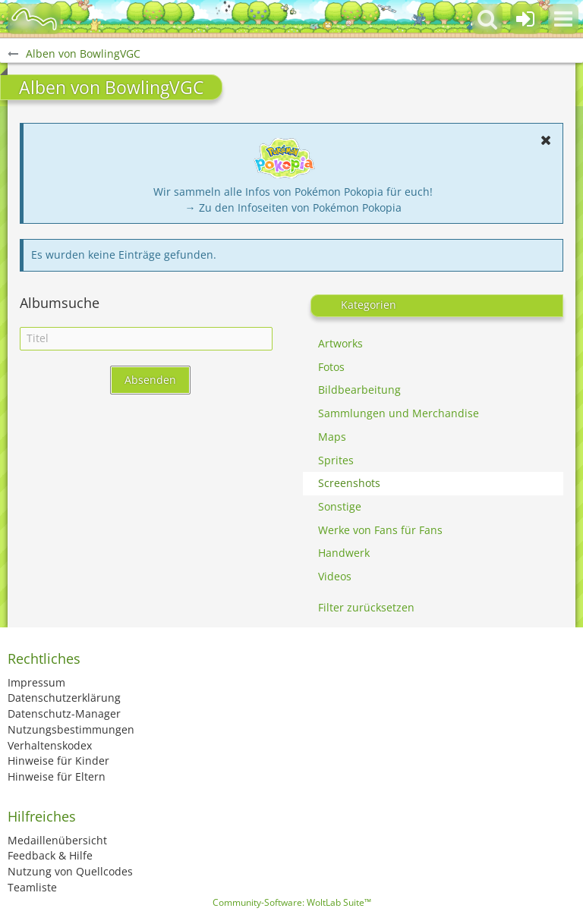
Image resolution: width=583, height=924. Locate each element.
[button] (563, 19)
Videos (335, 576)
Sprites (336, 460)
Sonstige (340, 506)
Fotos (331, 367)
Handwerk (344, 553)
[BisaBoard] (34, 19)
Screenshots (349, 483)
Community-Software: (292, 902)
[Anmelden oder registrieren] (525, 19)
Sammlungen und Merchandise (399, 413)
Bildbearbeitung (359, 390)
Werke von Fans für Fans (380, 530)
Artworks (340, 343)
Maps (332, 437)
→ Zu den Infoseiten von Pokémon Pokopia (293, 207)
